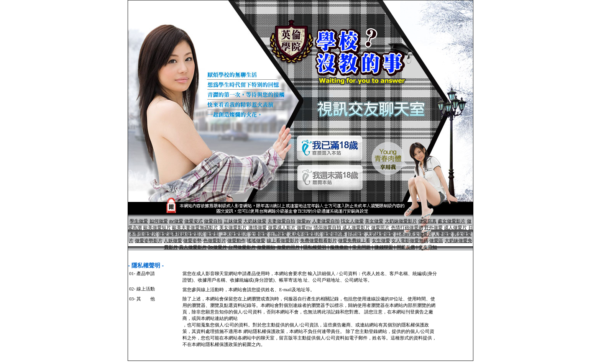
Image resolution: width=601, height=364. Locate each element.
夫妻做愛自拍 (281, 221)
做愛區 (436, 241)
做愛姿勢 (192, 241)
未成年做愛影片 (305, 234)
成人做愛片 (455, 228)
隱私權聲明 (315, 247)
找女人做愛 (352, 221)
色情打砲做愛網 (407, 228)
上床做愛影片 (235, 234)
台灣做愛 (278, 234)
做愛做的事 (334, 234)
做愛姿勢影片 (149, 241)
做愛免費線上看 (354, 241)
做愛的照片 (288, 247)
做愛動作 (236, 241)
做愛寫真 (427, 221)
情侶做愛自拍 (327, 228)
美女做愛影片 (233, 228)
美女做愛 (374, 221)
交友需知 (428, 247)
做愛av (304, 221)
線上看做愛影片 (283, 241)
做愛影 (212, 234)
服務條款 (339, 247)
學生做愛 (139, 221)
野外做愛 (434, 228)
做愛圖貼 (266, 247)
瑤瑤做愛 (256, 241)
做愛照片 (380, 228)
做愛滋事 (167, 234)
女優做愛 (259, 234)
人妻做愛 (443, 234)
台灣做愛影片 (242, 247)
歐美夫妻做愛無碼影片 (195, 228)
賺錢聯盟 (384, 247)
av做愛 (176, 221)
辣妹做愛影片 (190, 234)
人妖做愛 (173, 241)
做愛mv (304, 228)
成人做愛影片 (356, 228)
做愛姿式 (194, 221)
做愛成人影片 (282, 228)
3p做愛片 (217, 247)
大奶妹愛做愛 (380, 234)
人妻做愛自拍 (326, 221)
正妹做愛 (233, 221)
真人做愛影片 (193, 247)
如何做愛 (159, 221)
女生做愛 (381, 241)
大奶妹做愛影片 (401, 221)
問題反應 (406, 247)
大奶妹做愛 (255, 221)
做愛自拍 (213, 221)
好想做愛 (356, 234)
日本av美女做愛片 (414, 234)
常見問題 (361, 247)
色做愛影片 (215, 241)
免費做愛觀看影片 (319, 241)
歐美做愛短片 (157, 228)
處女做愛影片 (452, 221)
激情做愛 (258, 228)
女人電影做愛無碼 (410, 241)
